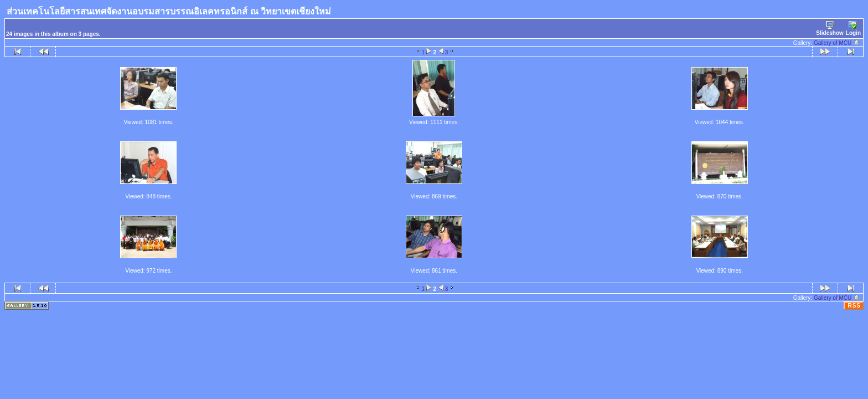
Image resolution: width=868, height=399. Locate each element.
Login (853, 29)
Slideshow (830, 29)
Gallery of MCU (837, 43)
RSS (854, 306)
